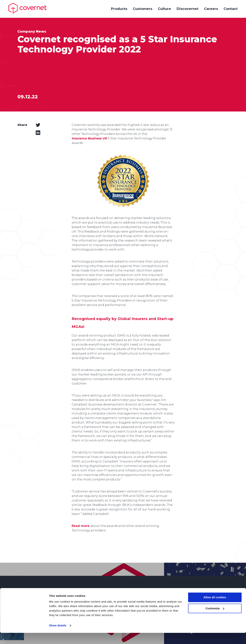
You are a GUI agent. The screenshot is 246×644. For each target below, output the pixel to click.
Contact (231, 9)
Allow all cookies (215, 608)
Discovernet (188, 9)
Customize (215, 620)
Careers (211, 9)
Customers (143, 9)
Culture (164, 9)
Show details (58, 637)
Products (119, 9)
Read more (81, 526)
